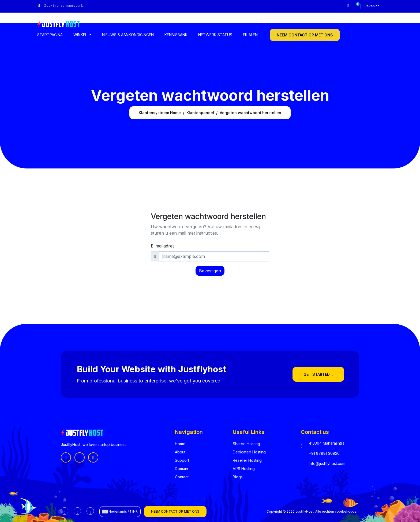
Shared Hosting (246, 444)
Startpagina (50, 35)
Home (180, 444)
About (180, 452)
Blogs (238, 477)
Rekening (372, 6)
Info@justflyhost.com (327, 463)
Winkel (81, 35)
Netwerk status (215, 35)
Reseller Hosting (247, 460)
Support (182, 460)
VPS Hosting (244, 469)
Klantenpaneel (200, 113)
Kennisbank (176, 35)
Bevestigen (210, 271)
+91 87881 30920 (324, 453)
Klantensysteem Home (160, 113)
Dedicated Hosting (249, 452)
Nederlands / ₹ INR (120, 512)
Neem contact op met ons (305, 35)
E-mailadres (163, 246)
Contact (182, 477)
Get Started (318, 374)
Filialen (250, 35)
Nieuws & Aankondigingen (128, 35)
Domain (181, 469)
